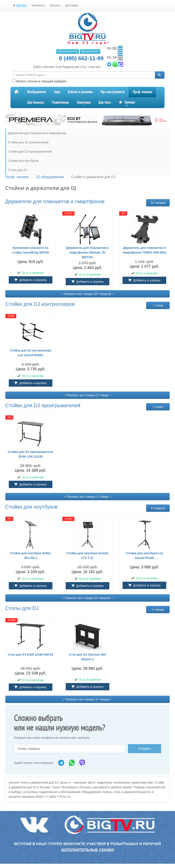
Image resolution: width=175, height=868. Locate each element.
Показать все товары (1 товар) (87, 395)
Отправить (145, 749)
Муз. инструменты (113, 92)
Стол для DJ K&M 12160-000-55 (31, 655)
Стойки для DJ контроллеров (28, 142)
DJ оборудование (50, 177)
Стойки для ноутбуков (23, 161)
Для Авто (105, 103)
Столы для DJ (18, 170)
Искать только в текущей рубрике (39, 81)
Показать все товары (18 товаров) (88, 294)
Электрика (84, 103)
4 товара (158, 610)
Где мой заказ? (90, 51)
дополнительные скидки (87, 850)
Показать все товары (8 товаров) (87, 598)
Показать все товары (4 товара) (87, 699)
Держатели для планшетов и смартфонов (37, 133)
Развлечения (60, 103)
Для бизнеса (36, 103)
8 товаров (158, 508)
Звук (57, 92)
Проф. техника (142, 92)
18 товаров (158, 203)
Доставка (71, 5)
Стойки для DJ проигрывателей (30, 152)
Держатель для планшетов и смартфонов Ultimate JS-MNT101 (87, 252)
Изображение (36, 92)
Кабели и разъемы (80, 92)
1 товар (158, 305)
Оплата (55, 5)
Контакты (38, 5)
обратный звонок (68, 51)
